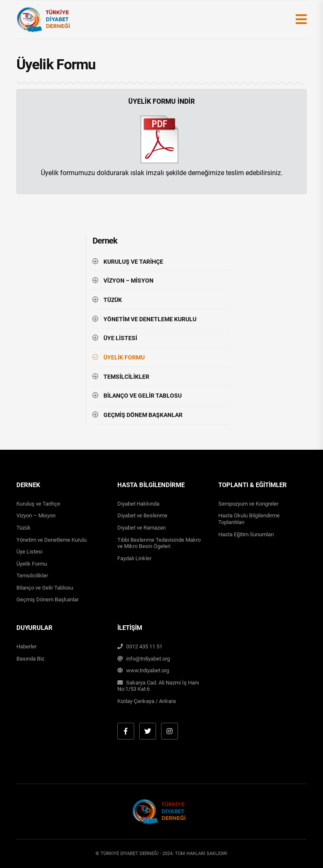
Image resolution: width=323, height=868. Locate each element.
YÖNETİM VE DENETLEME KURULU (150, 319)
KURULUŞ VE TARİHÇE (133, 262)
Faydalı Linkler (134, 558)
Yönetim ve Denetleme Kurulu (52, 540)
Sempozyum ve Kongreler (248, 504)
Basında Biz (30, 659)
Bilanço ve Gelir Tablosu (45, 588)
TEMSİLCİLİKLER (126, 377)
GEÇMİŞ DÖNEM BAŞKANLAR (143, 415)
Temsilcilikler (32, 576)
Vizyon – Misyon (36, 515)
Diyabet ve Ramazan (142, 528)
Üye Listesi (29, 552)
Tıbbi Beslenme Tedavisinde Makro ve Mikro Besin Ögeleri (159, 543)
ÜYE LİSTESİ (120, 338)
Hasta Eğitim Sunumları (246, 534)
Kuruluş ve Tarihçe (38, 504)
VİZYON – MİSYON (128, 281)
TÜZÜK (113, 300)
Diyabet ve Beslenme (142, 515)
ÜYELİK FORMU (124, 357)
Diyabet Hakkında (138, 504)
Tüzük (24, 528)
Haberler (26, 646)
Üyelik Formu (32, 564)
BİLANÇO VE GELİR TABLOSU (143, 396)
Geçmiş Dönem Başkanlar (48, 599)
